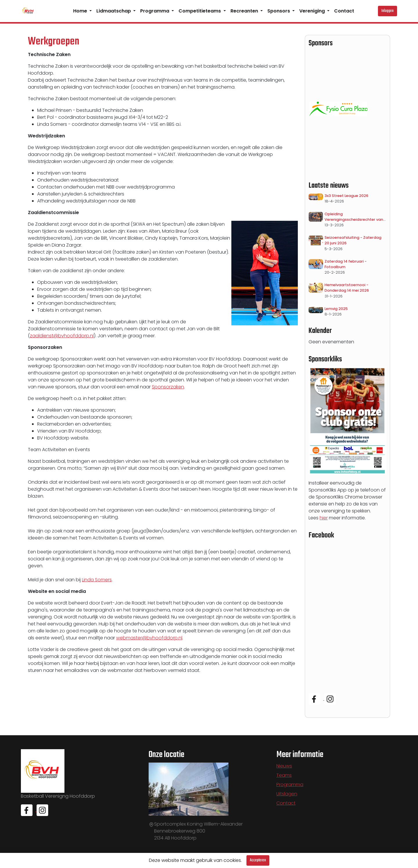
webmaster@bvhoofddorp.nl (149, 638)
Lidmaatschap (114, 11)
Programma (155, 11)
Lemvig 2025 (336, 309)
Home (81, 11)
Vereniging (313, 11)
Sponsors (279, 11)
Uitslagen (287, 794)
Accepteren (258, 860)
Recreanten (245, 11)
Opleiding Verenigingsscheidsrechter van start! (354, 217)
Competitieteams (200, 11)
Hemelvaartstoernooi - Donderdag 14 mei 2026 (347, 288)
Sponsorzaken (168, 387)
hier (324, 518)
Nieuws (284, 766)
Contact (344, 11)
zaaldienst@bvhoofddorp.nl (62, 336)
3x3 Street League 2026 (346, 196)
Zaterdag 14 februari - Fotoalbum (346, 264)
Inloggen (388, 11)
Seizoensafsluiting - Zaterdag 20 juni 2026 (353, 240)
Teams (284, 775)
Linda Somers (97, 580)
